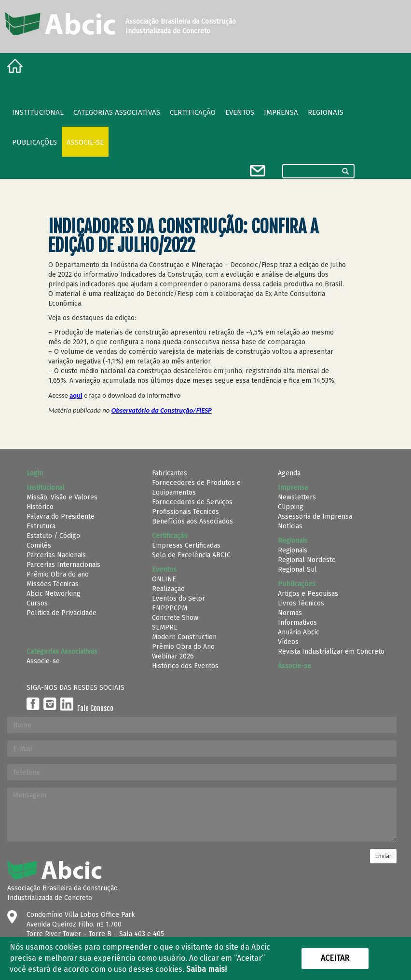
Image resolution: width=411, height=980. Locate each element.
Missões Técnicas (53, 584)
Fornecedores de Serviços (192, 502)
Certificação (193, 112)
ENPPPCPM (170, 608)
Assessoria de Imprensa (315, 517)
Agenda (289, 473)
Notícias (290, 526)
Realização (168, 589)
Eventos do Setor (178, 598)
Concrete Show (175, 618)
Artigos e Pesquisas (308, 594)
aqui (76, 395)
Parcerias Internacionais (63, 565)
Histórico (40, 507)
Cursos (37, 603)
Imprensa (281, 112)
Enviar (383, 856)
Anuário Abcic (299, 632)
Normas (290, 613)
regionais (326, 112)
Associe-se (85, 142)
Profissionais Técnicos (185, 512)
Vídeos (288, 642)
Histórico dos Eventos (185, 666)
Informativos (297, 623)
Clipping (291, 507)
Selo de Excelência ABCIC (191, 555)
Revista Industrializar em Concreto (331, 651)
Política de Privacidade (62, 613)
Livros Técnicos (301, 603)
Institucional (38, 112)
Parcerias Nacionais (56, 555)
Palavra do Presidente (61, 517)
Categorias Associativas (117, 112)
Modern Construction (184, 637)
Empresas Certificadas (186, 545)
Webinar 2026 (173, 656)
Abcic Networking (54, 594)
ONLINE (164, 579)
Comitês (39, 545)
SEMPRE (165, 627)
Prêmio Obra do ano (58, 574)
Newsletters (297, 497)
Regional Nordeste (307, 560)
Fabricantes (170, 473)
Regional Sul (297, 570)
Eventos (240, 112)
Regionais (293, 550)
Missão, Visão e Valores (62, 497)
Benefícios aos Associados (192, 521)
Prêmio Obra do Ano (183, 647)
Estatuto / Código (53, 536)
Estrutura (41, 526)
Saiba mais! (206, 969)
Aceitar (335, 958)
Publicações (34, 142)
